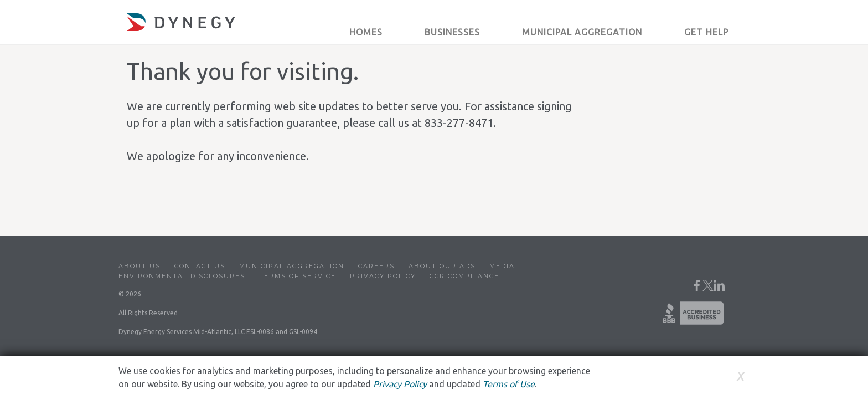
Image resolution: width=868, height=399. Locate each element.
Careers (376, 266)
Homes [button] (366, 32)
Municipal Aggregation (292, 266)
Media (502, 266)
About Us (139, 266)
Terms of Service (298, 276)
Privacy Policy (383, 276)
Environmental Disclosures (182, 276)
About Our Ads (442, 266)
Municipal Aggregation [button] (582, 32)
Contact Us (200, 266)
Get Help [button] (706, 32)
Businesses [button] (452, 32)
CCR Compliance (464, 276)
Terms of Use (509, 384)
